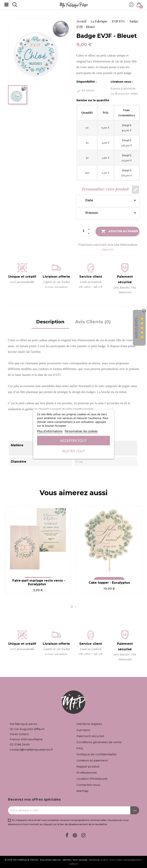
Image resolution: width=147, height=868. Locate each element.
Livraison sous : (122, 82)
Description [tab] (50, 322)
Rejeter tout (73, 451)
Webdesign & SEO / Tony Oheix (105, 860)
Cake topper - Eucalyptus (109, 583)
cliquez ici (108, 249)
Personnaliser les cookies (81, 431)
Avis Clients (136, 328)
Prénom (108, 213)
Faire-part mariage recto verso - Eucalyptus (39, 582)
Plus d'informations (50, 431)
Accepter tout (73, 441)
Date (108, 200)
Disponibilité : (86, 82)
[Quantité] (83, 231)
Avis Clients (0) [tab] (93, 322)
